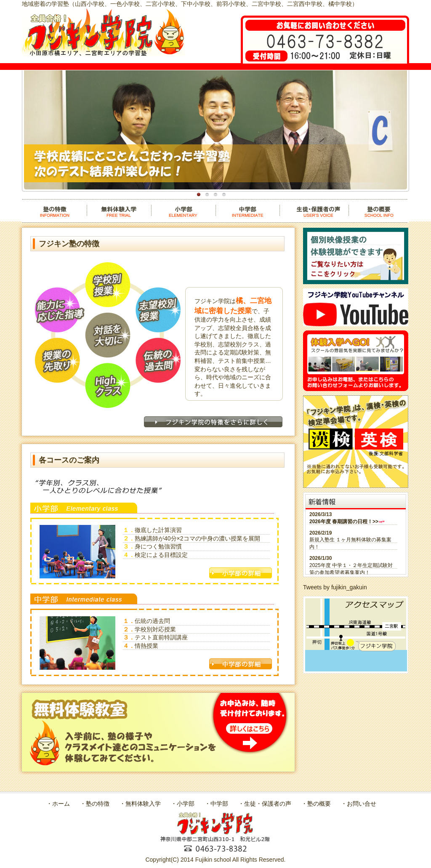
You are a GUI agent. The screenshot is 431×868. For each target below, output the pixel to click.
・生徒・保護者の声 (265, 804)
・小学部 (183, 804)
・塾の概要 (316, 804)
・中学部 (216, 804)
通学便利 (224, 194)
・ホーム (58, 804)
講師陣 (199, 194)
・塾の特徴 (95, 804)
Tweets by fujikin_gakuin (335, 587)
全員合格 (215, 194)
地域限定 (207, 194)
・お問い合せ (359, 804)
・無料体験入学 (140, 804)
